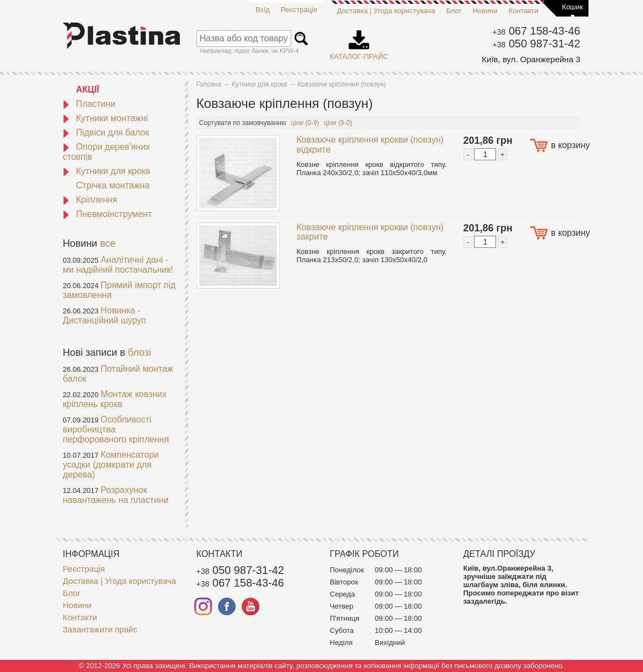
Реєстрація (299, 10)
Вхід (263, 10)
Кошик (573, 7)
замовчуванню (264, 123)
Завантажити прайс (100, 629)
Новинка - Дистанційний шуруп (105, 315)
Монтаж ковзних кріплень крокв (115, 399)
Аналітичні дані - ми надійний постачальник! (118, 265)
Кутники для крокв (107, 171)
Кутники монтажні (105, 118)
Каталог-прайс (359, 41)
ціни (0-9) (305, 123)
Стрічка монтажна (113, 185)
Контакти (524, 11)
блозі (139, 353)
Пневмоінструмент (107, 214)
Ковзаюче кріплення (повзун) (342, 84)
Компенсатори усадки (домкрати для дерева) (111, 465)
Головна (209, 84)
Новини (485, 11)
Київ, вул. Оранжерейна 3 (531, 59)
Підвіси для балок (106, 132)
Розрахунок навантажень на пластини (116, 495)
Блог (454, 11)
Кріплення (90, 200)
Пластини (89, 104)
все (108, 243)
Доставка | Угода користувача (386, 11)
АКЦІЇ (88, 90)
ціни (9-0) (338, 123)
